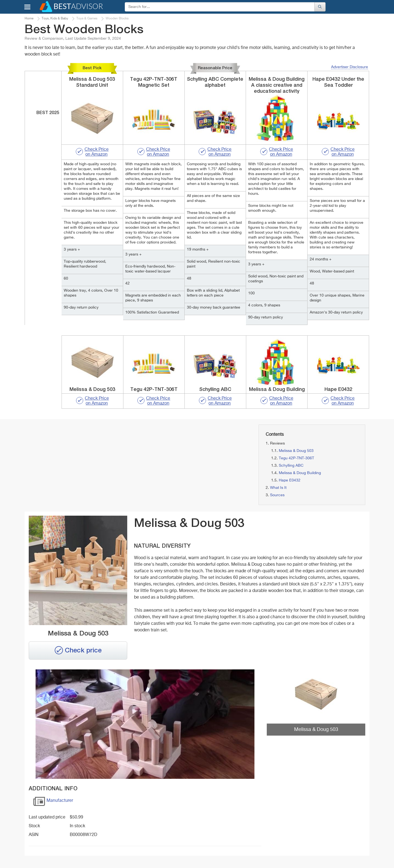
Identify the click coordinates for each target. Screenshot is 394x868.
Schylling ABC (291, 466)
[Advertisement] (79, 463)
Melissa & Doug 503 (296, 451)
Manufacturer (53, 802)
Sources (277, 495)
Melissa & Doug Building (300, 473)
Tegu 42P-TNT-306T (296, 458)
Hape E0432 (290, 480)
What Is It (278, 488)
